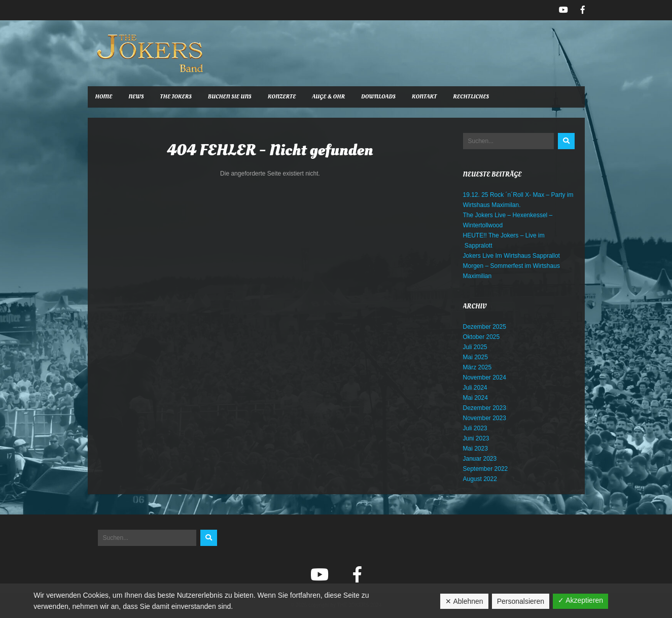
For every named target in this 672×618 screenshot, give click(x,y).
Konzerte (282, 97)
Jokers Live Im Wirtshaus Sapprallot (511, 256)
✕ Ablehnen (464, 601)
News (136, 97)
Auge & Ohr (328, 97)
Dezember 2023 (485, 408)
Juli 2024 (475, 388)
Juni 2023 (476, 438)
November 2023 (485, 418)
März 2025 (478, 367)
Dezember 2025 (485, 327)
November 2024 (485, 377)
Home (104, 97)
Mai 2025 (475, 357)
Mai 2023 (475, 449)
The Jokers (176, 97)
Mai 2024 (475, 398)
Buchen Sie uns (230, 97)
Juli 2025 (475, 347)
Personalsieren (521, 601)
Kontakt (424, 97)
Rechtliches (471, 97)
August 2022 (480, 479)
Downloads (378, 97)
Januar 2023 (480, 459)
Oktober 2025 (482, 337)
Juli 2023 (475, 428)
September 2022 (486, 469)
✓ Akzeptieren (580, 600)
